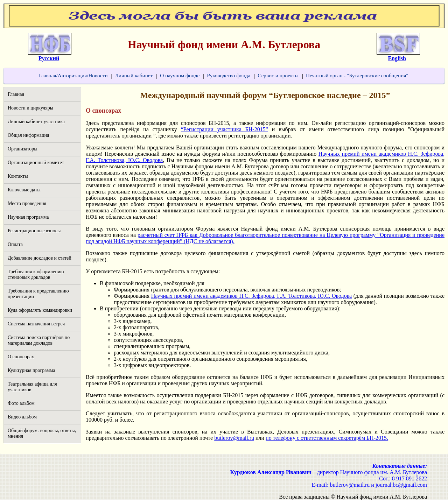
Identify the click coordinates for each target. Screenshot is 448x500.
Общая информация (28, 135)
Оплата (15, 244)
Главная (16, 94)
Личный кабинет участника (36, 122)
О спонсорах (21, 357)
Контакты (18, 176)
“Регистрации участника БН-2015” (225, 129)
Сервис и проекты (278, 75)
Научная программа (28, 217)
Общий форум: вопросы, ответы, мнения (42, 433)
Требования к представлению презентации (38, 294)
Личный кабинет (134, 75)
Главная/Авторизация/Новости (73, 75)
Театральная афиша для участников (32, 387)
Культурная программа (31, 370)
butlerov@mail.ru (234, 438)
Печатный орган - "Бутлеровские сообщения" (357, 75)
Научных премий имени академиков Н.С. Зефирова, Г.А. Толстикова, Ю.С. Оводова (251, 296)
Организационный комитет (36, 163)
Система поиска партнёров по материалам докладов (39, 340)
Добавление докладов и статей (40, 258)
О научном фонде (180, 75)
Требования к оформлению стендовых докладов (36, 274)
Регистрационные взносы (34, 231)
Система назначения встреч (36, 324)
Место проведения (27, 203)
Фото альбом (21, 403)
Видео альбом (22, 417)
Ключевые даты (24, 190)
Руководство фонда (229, 75)
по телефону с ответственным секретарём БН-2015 (326, 438)
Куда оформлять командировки (40, 310)
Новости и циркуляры (30, 108)
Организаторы (23, 149)
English (397, 58)
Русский (49, 58)
